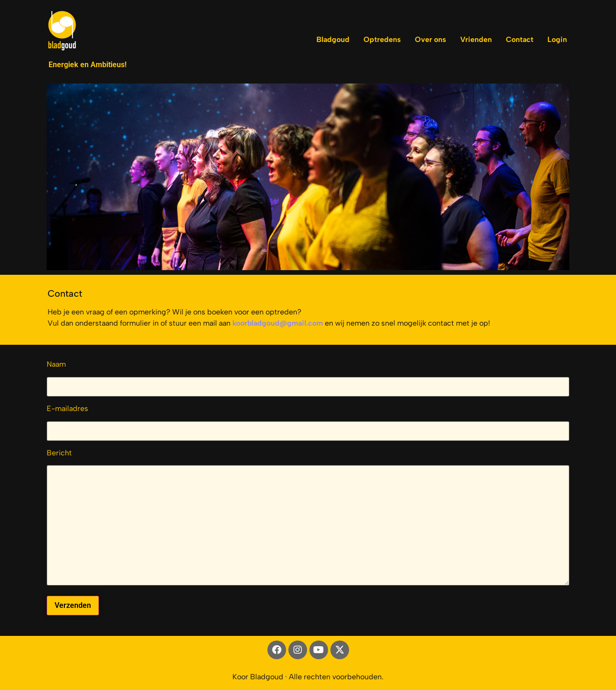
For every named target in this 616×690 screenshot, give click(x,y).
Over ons (430, 39)
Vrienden (476, 39)
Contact (520, 39)
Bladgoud (333, 39)
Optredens (382, 39)
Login (557, 39)
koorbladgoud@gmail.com (278, 323)
